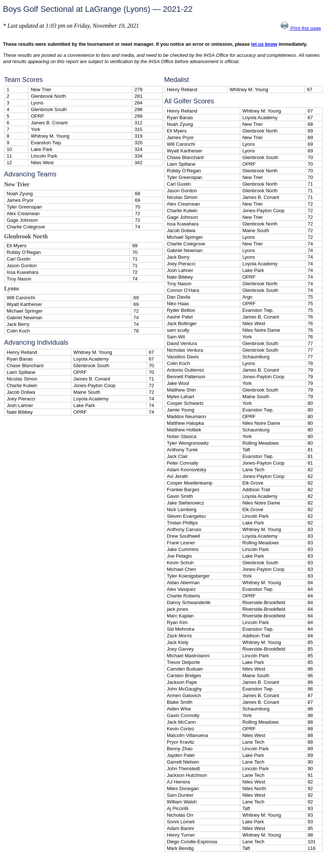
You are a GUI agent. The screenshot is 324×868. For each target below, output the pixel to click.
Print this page (301, 28)
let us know (264, 44)
